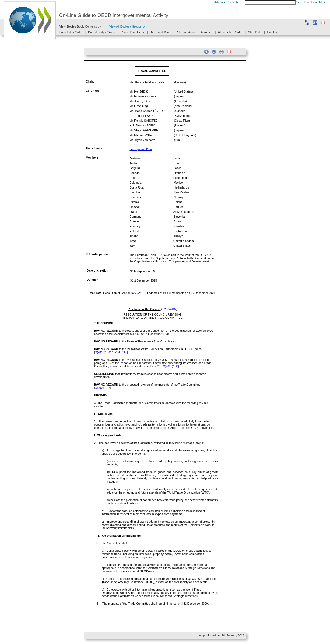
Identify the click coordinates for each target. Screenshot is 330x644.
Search (301, 2)
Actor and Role (160, 32)
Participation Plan (141, 149)
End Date (273, 32)
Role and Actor (185, 32)
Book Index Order (71, 32)
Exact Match (319, 2)
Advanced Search (226, 2)
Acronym (206, 32)
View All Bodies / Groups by (127, 26)
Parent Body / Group (102, 32)
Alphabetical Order (230, 32)
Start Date (255, 32)
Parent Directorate (133, 32)
